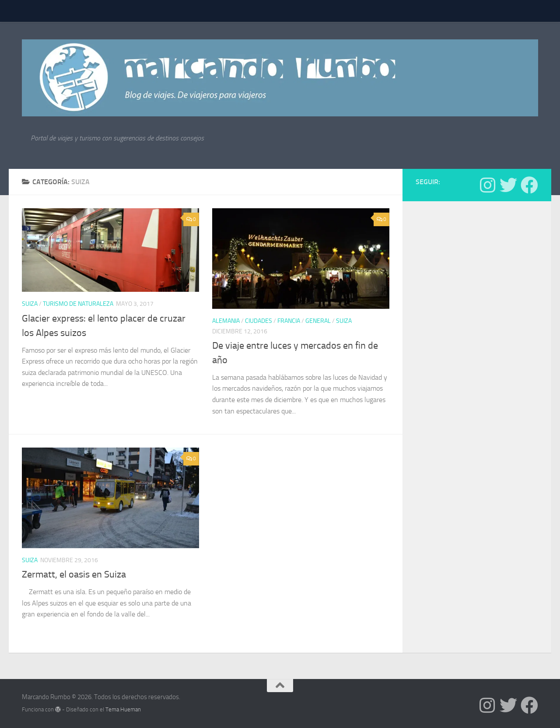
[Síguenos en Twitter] (508, 185)
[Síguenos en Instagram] (487, 185)
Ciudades (259, 321)
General (318, 321)
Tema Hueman (123, 709)
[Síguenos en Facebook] (529, 185)
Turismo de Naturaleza (78, 304)
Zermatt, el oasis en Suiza (74, 574)
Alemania (226, 321)
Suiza (30, 304)
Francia (289, 321)
